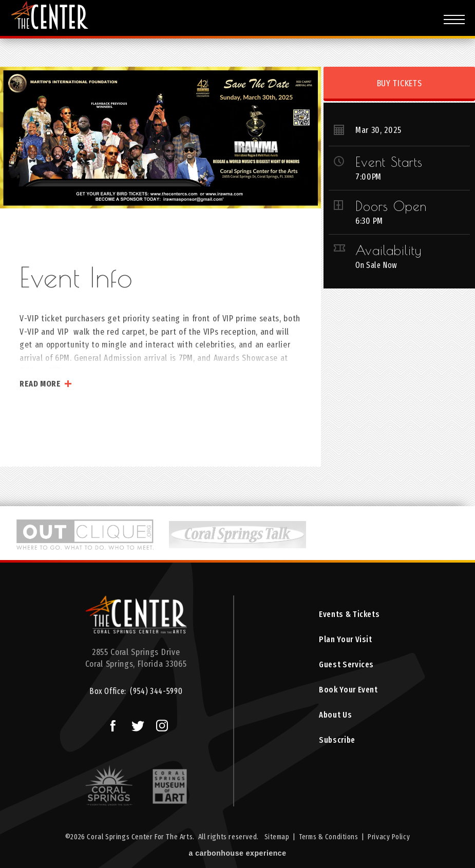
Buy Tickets (399, 83)
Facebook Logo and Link (108, 723)
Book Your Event (347, 693)
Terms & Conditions (329, 838)
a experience (238, 855)
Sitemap (275, 838)
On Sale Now (378, 265)
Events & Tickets (349, 615)
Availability (388, 250)
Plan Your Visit (344, 641)
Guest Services (346, 667)
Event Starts (389, 162)
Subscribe (336, 746)
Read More (40, 384)
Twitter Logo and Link (134, 723)
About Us (334, 719)
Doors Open (391, 206)
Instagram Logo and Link (158, 723)
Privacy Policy (391, 838)
